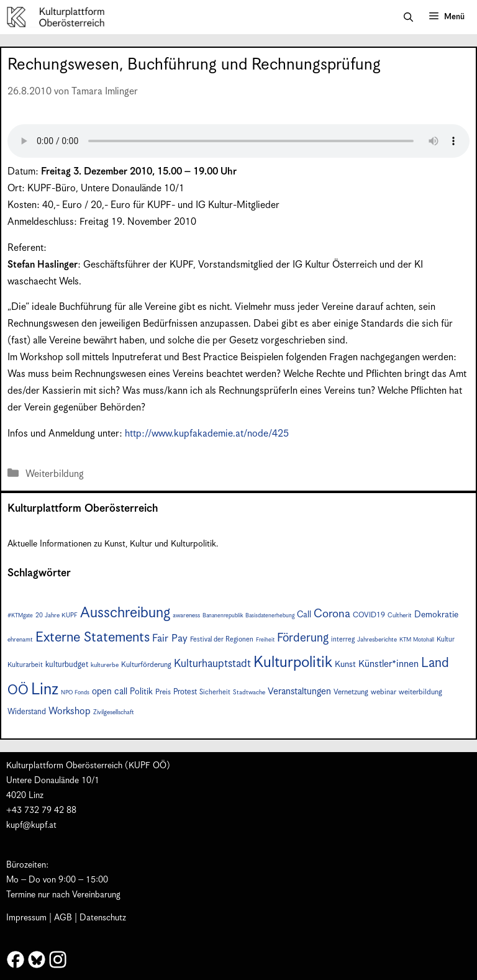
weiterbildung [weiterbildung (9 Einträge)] (420, 692)
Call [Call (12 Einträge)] (304, 615)
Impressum (26, 918)
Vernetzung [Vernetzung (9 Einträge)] (351, 692)
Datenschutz (103, 918)
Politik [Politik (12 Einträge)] (141, 692)
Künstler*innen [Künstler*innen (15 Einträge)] (388, 664)
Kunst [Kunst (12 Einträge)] (345, 665)
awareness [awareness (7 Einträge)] (186, 615)
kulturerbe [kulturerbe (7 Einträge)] (105, 665)
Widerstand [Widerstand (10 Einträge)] (27, 712)
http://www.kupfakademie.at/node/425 (207, 434)
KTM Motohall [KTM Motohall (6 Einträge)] (417, 640)
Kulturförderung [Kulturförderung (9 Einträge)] (146, 665)
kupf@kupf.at (31, 825)
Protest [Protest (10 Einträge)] (185, 692)
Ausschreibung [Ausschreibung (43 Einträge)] (125, 613)
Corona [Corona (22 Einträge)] (332, 614)
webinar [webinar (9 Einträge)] (384, 692)
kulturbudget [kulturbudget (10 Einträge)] (67, 665)
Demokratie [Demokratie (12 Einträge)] (436, 615)
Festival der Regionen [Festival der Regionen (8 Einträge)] (222, 639)
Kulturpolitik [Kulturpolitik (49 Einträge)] (293, 663)
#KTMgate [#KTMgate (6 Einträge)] (20, 616)
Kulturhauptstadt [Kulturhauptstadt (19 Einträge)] (212, 664)
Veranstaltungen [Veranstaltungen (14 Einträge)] (299, 692)
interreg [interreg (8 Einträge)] (343, 639)
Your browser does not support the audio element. (238, 141)
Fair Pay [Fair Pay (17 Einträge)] (170, 639)
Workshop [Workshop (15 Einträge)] (70, 711)
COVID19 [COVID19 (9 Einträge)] (369, 615)
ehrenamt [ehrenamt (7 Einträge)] (20, 640)
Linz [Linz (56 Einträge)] (45, 690)
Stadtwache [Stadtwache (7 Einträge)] (249, 692)
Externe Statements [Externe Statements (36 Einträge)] (93, 637)
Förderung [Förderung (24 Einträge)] (303, 638)
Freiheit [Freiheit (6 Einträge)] (265, 640)
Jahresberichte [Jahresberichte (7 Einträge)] (377, 640)
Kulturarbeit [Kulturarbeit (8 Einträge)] (25, 665)
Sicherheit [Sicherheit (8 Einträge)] (215, 692)
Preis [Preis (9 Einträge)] (163, 692)
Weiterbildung (55, 474)
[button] (408, 17)
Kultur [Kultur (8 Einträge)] (446, 639)
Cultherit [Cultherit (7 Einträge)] (400, 615)
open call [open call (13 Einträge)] (110, 692)
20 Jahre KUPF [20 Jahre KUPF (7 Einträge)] (57, 615)
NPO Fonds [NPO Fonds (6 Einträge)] (75, 693)
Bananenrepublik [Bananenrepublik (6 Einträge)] (223, 616)
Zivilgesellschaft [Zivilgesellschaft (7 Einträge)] (114, 712)
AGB (63, 918)
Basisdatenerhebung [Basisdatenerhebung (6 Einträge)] (270, 616)
